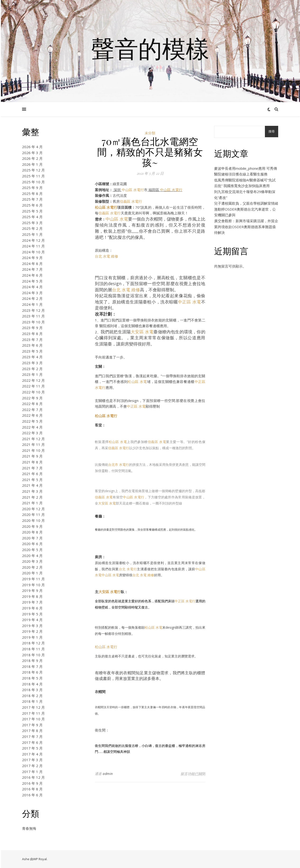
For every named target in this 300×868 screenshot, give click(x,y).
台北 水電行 (128, 569)
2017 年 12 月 (33, 707)
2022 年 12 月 (33, 380)
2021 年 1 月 (32, 503)
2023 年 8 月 (32, 334)
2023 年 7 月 (32, 340)
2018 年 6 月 (32, 672)
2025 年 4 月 (32, 217)
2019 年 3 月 (32, 626)
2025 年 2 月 (32, 228)
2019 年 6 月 (32, 608)
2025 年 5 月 (32, 211)
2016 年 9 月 (32, 783)
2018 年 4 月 (32, 684)
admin (108, 774)
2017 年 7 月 (32, 736)
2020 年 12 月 (33, 509)
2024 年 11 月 (33, 246)
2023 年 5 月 (32, 351)
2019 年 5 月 (32, 614)
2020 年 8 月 (32, 532)
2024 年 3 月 (32, 293)
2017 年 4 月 (32, 754)
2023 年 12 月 (33, 310)
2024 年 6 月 (32, 275)
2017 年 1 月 (32, 772)
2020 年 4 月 (32, 556)
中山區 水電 (117, 219)
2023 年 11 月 (33, 316)
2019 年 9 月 (32, 590)
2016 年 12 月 (33, 777)
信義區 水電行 (131, 201)
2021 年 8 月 (32, 462)
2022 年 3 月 (32, 433)
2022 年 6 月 (32, 415)
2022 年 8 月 (32, 404)
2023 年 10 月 (33, 322)
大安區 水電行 (110, 592)
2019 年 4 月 (32, 620)
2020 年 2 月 (32, 567)
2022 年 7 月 (32, 410)
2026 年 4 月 (32, 147)
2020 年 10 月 (33, 520)
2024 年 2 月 (32, 298)
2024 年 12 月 (33, 240)
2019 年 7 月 (32, 602)
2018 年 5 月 (32, 678)
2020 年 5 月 (32, 550)
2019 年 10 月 (33, 585)
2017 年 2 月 (32, 766)
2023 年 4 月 (32, 357)
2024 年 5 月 (32, 281)
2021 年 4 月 (32, 485)
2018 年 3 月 (32, 690)
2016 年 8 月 (32, 789)
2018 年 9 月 (32, 660)
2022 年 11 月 (33, 386)
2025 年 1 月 (32, 234)
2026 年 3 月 (32, 153)
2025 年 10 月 (33, 182)
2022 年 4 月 (32, 427)
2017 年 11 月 (33, 713)
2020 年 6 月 (32, 544)
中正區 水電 (189, 302)
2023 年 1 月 (32, 374)
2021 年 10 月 (33, 450)
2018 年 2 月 (32, 696)
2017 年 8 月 (32, 731)
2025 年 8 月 (32, 193)
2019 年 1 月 (32, 637)
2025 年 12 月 (33, 170)
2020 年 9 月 (32, 526)
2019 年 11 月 (33, 579)
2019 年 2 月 (32, 631)
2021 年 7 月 (32, 468)
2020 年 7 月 (32, 538)
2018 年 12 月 (33, 643)
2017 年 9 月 (32, 725)
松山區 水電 (137, 382)
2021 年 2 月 (32, 497)
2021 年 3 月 (32, 491)
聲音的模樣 (150, 48)
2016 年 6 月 (32, 795)
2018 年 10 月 (33, 655)
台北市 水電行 (119, 465)
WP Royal (40, 859)
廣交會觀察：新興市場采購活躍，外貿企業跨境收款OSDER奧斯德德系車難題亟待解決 (246, 227)
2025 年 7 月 (32, 199)
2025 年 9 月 (32, 188)
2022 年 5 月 (32, 421)
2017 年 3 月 (32, 760)
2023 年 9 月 (32, 328)
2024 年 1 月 (32, 304)
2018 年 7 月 (32, 666)
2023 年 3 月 (32, 363)
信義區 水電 (157, 442)
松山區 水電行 (106, 207)
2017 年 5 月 (32, 748)
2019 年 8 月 (32, 596)
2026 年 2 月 (32, 158)
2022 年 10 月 (33, 392)
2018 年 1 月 (32, 701)
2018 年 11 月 (33, 649)
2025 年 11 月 (33, 176)
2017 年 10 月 (33, 719)
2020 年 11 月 (33, 514)
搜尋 (272, 131)
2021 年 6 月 (32, 474)
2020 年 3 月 (32, 561)
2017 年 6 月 (32, 742)
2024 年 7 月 (32, 269)
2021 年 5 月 (32, 480)
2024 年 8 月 (32, 264)
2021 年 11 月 (33, 444)
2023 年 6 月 (32, 345)
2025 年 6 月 (32, 205)
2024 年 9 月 (32, 258)
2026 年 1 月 (32, 164)
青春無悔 (29, 828)
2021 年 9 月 (32, 456)
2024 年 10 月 (33, 252)
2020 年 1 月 (32, 573)
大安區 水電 (142, 332)
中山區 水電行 (133, 190)
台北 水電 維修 (106, 256)
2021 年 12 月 (33, 439)
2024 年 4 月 (32, 287)
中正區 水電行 (185, 601)
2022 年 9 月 (32, 398)
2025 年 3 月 (32, 223)
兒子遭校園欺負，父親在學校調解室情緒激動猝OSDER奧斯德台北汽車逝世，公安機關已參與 (246, 209)
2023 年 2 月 (32, 369)
